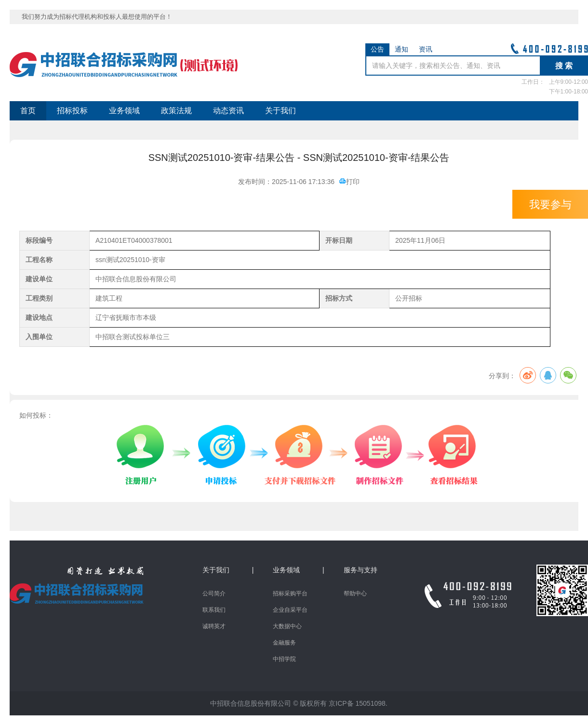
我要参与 (550, 204)
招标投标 (72, 111)
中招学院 (284, 659)
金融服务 (284, 643)
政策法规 (176, 111)
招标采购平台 (290, 593)
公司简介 (214, 593)
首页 (28, 111)
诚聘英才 (214, 626)
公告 (377, 49)
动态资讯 (228, 111)
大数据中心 (287, 626)
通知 (401, 49)
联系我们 (214, 610)
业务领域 (124, 111)
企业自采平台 (290, 610)
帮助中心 (355, 593)
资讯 (426, 49)
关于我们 (281, 111)
